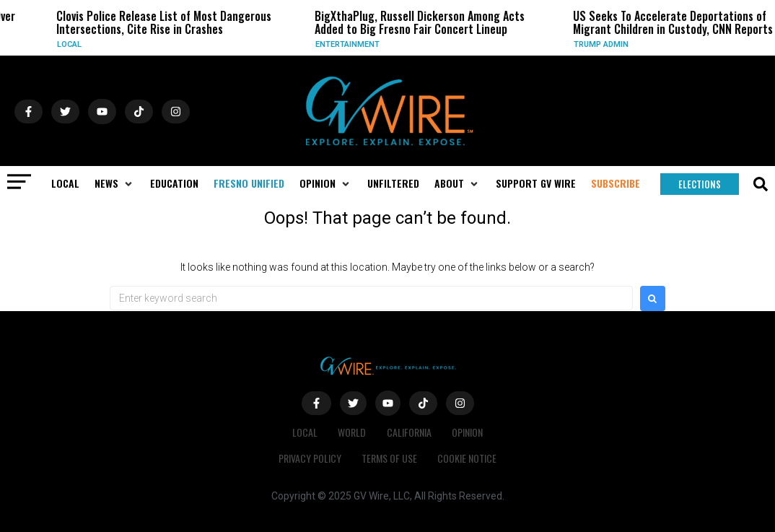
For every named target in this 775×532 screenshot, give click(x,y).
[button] (115, 183)
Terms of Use (389, 458)
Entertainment (354, 44)
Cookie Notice (468, 458)
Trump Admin (608, 44)
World (352, 432)
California (410, 432)
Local (76, 44)
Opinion (469, 432)
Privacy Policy (308, 458)
